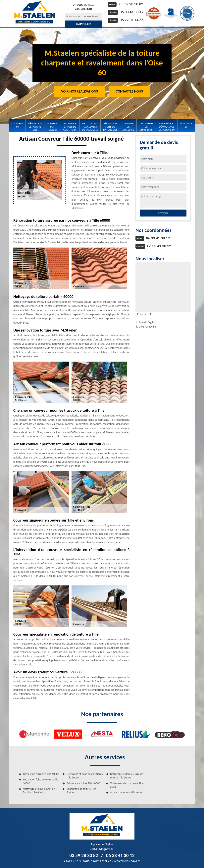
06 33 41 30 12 (132, 12)
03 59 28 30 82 (131, 4)
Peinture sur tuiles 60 (52, 127)
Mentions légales (127, 861)
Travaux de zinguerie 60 (128, 127)
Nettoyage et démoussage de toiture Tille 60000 (127, 776)
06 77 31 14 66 (132, 20)
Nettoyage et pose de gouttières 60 (70, 127)
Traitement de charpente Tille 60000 (127, 785)
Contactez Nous (129, 91)
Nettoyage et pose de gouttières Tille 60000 (85, 776)
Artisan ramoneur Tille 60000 (127, 792)
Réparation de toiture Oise (35, 127)
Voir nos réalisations (79, 91)
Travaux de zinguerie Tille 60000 (41, 774)
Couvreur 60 (18, 125)
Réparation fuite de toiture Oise (110, 127)
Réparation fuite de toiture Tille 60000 (41, 781)
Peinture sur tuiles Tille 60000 (83, 783)
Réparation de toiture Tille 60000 (81, 791)
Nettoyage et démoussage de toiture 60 (167, 127)
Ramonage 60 (186, 125)
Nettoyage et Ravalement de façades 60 (90, 127)
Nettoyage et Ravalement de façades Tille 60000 (39, 791)
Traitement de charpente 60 (146, 127)
